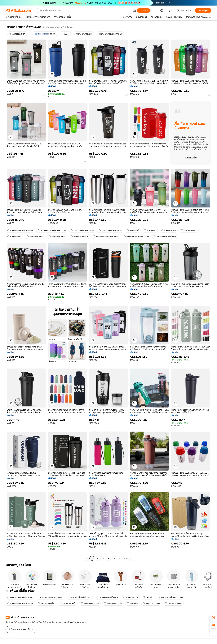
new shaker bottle (35, 237)
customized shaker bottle (82, 230)
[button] (134, 11)
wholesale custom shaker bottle (52, 230)
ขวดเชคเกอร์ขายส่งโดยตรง (165, 237)
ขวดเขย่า (148, 597)
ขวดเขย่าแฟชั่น (14, 237)
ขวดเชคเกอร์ (133, 230)
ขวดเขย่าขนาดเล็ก (46, 603)
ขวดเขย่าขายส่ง (169, 230)
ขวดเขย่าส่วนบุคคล (151, 603)
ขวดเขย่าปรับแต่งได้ (80, 237)
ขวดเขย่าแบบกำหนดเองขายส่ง (20, 230)
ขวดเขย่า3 (132, 603)
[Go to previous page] (86, 558)
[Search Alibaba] (85, 11)
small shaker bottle (90, 603)
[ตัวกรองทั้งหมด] (17, 34)
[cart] (171, 11)
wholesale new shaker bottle (106, 237)
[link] (213, 618)
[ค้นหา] (144, 11)
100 (125, 558)
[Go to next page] (131, 558)
